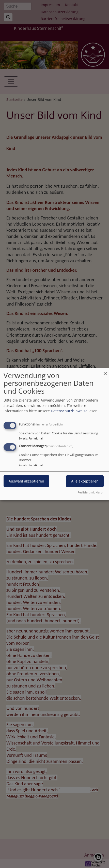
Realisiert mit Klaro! (90, 492)
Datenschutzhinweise (69, 411)
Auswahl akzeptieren (26, 481)
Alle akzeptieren (85, 481)
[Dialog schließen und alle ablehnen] (105, 371)
